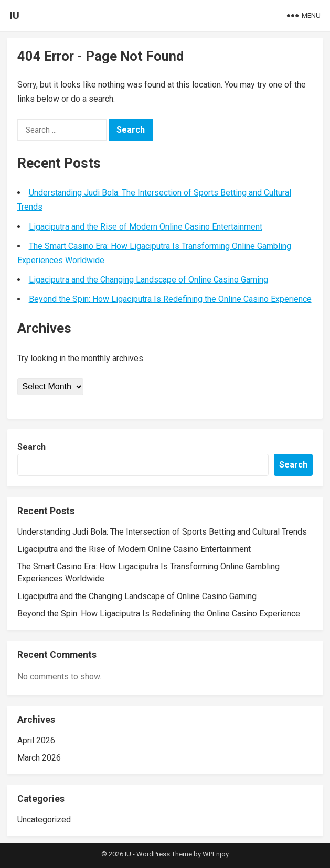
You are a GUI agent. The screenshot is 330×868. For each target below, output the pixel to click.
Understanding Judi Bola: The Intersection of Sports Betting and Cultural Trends (162, 532)
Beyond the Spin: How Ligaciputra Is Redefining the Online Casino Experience (170, 299)
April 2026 (36, 740)
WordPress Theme (164, 854)
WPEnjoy (216, 854)
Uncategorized (44, 820)
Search (31, 447)
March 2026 (39, 758)
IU (15, 15)
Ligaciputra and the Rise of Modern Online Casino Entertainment (146, 227)
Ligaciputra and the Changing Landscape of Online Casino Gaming (148, 280)
